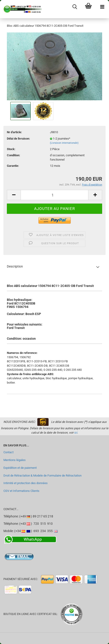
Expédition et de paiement (20, 468)
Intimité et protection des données (26, 483)
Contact (8, 452)
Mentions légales (15, 460)
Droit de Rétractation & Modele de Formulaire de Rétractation (42, 476)
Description (15, 266)
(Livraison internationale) (64, 143)
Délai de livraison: (18, 139)
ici (76, 433)
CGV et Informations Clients (21, 491)
